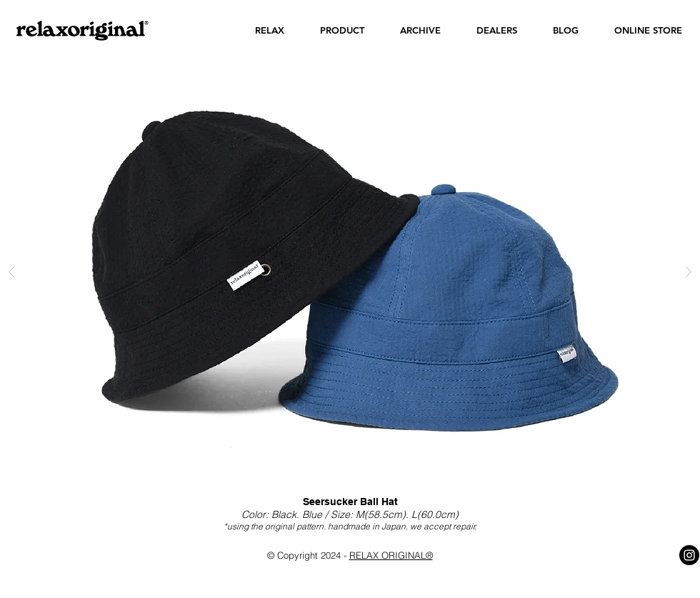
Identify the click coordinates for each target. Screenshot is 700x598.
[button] (270, 30)
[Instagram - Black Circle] (689, 555)
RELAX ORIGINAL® (391, 555)
